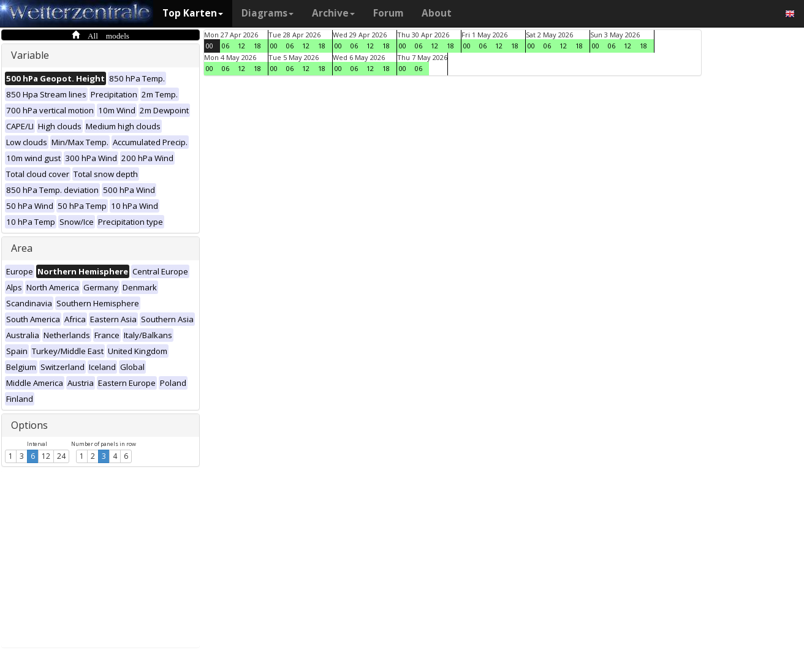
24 (61, 456)
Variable (30, 55)
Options (29, 425)
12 (46, 456)
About (437, 13)
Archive (333, 13)
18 (257, 46)
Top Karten (193, 13)
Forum (388, 13)
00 (210, 46)
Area (22, 248)
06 (226, 46)
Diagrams (267, 13)
